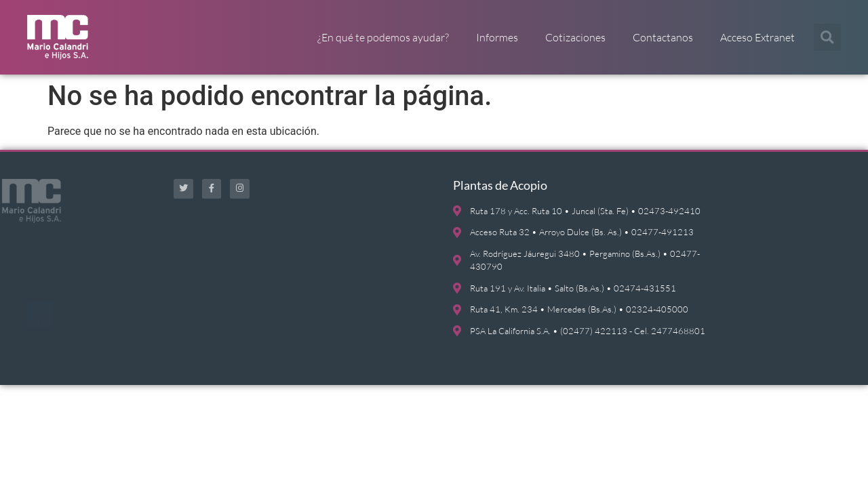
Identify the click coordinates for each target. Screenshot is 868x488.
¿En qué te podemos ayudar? (383, 37)
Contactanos (663, 37)
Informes (497, 37)
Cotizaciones (575, 37)
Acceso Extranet (757, 37)
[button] (827, 37)
